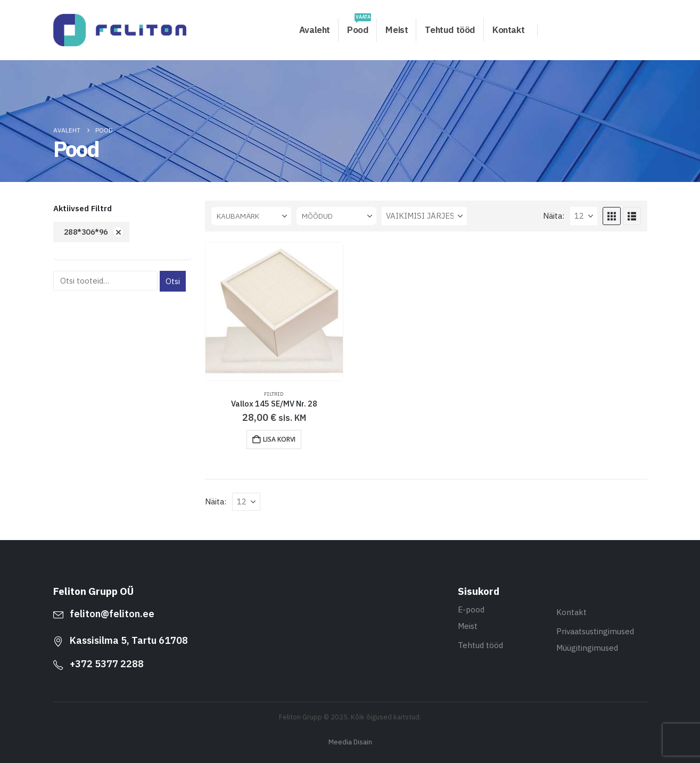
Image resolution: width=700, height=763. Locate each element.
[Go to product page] (274, 312)
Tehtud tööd (450, 30)
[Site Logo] (120, 30)
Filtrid (274, 394)
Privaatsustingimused (595, 631)
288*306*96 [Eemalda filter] (86, 232)
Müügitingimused (587, 648)
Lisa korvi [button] (279, 439)
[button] (612, 216)
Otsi (173, 281)
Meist (397, 30)
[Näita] (584, 216)
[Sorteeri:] (424, 216)
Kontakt (508, 30)
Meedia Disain (350, 742)
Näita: (554, 216)
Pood (359, 27)
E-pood (471, 609)
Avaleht (315, 30)
